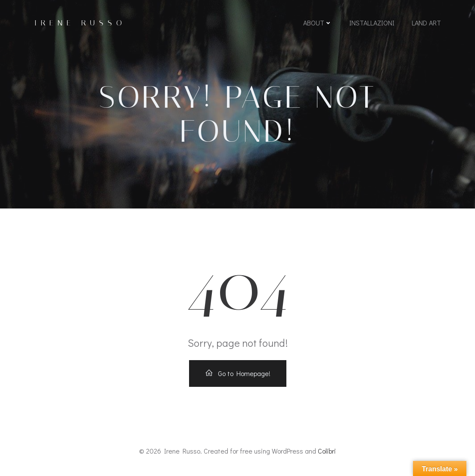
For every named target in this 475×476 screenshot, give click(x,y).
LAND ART (426, 23)
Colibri (327, 451)
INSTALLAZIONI (372, 23)
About (318, 23)
